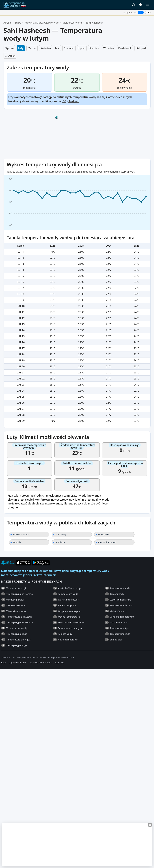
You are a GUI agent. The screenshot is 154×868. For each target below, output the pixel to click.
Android (74, 101)
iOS (64, 101)
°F (148, 12)
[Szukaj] (134, 5)
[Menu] (148, 5)
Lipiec (82, 48)
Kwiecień (46, 48)
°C (141, 12)
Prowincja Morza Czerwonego (42, 23)
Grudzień (10, 56)
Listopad (141, 48)
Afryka (7, 23)
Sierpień (94, 48)
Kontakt (60, 662)
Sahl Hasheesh (95, 23)
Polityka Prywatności (41, 662)
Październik (125, 48)
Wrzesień (109, 48)
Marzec (32, 48)
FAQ (3, 662)
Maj (57, 48)
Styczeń (9, 48)
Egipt (18, 23)
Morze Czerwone (72, 23)
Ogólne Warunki (18, 662)
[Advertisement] (54, 844)
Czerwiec (69, 48)
